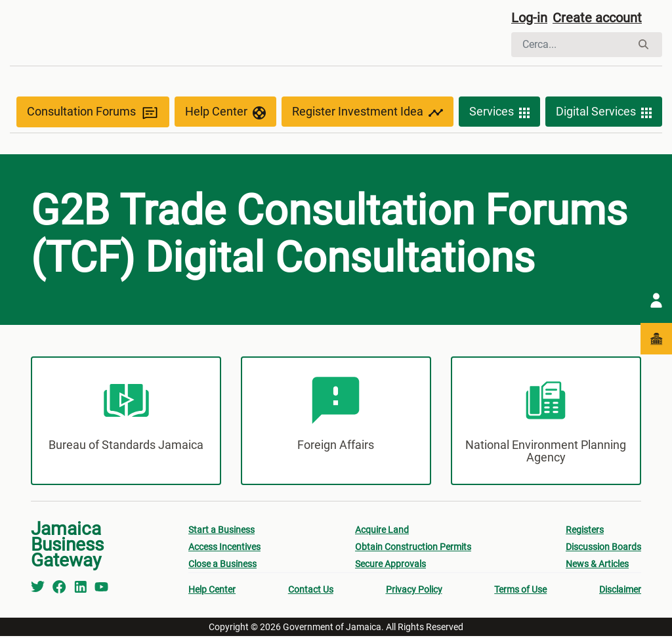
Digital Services (604, 113)
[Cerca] (571, 45)
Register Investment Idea (367, 113)
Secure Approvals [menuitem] (390, 566)
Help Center (225, 113)
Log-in (529, 18)
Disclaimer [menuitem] (620, 591)
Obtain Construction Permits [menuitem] (413, 549)
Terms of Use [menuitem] (520, 591)
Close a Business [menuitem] (222, 566)
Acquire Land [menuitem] (382, 532)
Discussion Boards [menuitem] (603, 549)
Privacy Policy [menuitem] (414, 591)
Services (499, 113)
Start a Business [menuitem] (221, 532)
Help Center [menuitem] (212, 591)
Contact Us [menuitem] (311, 591)
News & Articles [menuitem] (597, 566)
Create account (597, 18)
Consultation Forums (93, 113)
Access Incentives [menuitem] (224, 549)
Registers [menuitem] (585, 532)
